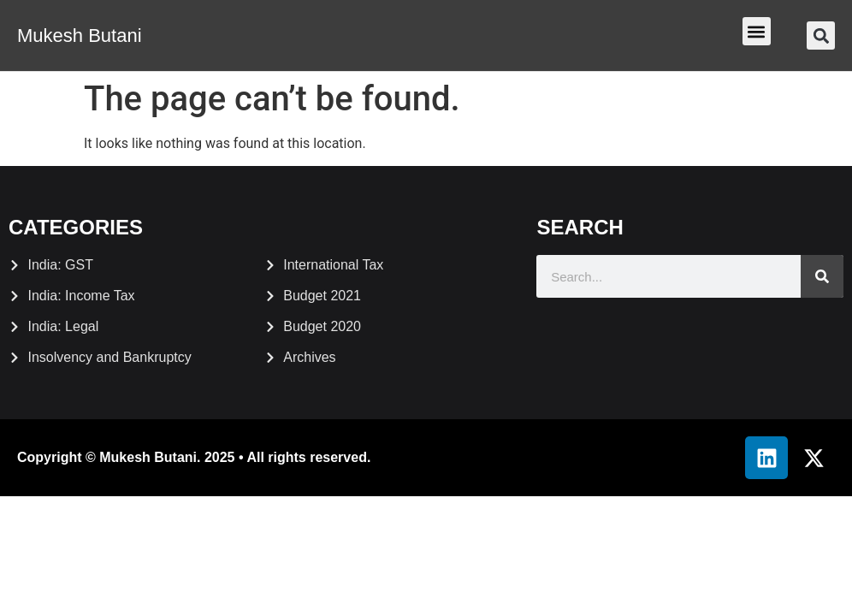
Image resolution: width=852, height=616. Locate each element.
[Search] (822, 276)
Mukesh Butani (80, 36)
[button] (757, 31)
